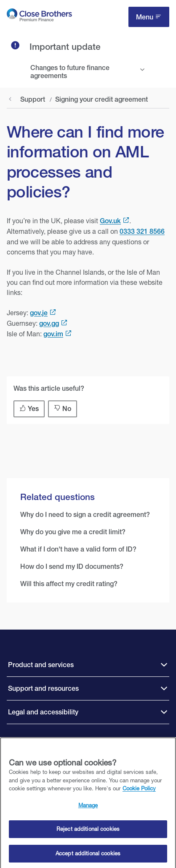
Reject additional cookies (88, 831)
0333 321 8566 (142, 231)
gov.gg (49, 323)
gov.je (39, 313)
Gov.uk (110, 221)
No (67, 409)
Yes (33, 409)
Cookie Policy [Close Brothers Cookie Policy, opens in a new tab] (139, 790)
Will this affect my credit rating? (69, 584)
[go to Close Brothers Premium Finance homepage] (39, 17)
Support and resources (43, 688)
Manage (88, 807)
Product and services (41, 665)
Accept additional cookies (88, 855)
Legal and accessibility (43, 712)
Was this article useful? (49, 388)
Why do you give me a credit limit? (73, 532)
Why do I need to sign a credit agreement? (85, 515)
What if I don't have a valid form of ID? (78, 549)
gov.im (53, 334)
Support (33, 99)
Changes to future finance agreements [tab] (70, 72)
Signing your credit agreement (101, 99)
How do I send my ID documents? (72, 566)
